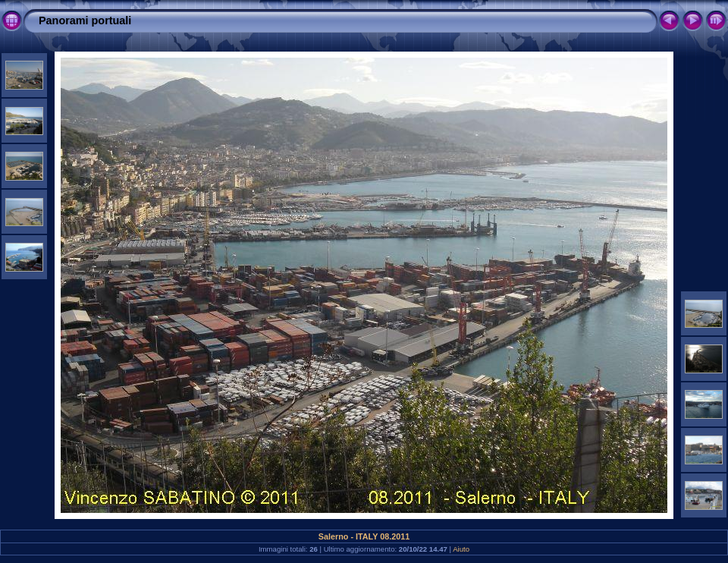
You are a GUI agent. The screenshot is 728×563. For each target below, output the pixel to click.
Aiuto (461, 549)
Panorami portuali (85, 20)
